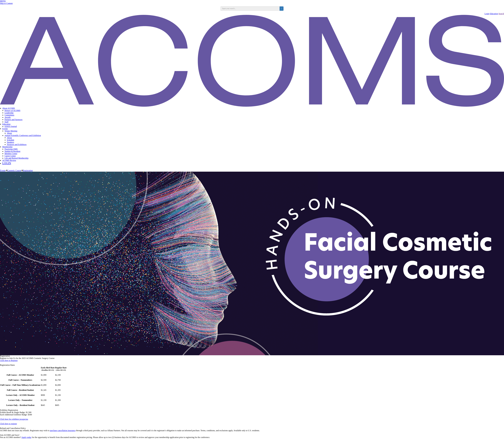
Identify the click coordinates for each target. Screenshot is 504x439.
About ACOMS (9, 108)
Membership (7, 147)
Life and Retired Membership (17, 158)
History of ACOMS (12, 111)
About (9, 133)
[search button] (282, 9)
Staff (6, 122)
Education (494, 14)
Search (501, 14)
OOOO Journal (11, 126)
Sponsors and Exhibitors (17, 145)
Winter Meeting (11, 131)
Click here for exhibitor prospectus (14, 419)
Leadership (9, 113)
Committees (9, 115)
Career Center (10, 156)
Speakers (10, 142)
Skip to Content (6, 3)
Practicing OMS (11, 149)
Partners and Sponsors (13, 120)
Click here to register (9, 424)
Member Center (11, 154)
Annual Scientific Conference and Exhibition (23, 135)
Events (5, 129)
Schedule (11, 140)
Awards (8, 117)
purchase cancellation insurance (63, 430)
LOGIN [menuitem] (7, 163)
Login (487, 14)
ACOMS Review (9, 160)
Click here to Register (9, 360)
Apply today (26, 437)
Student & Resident (12, 151)
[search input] (250, 9)
